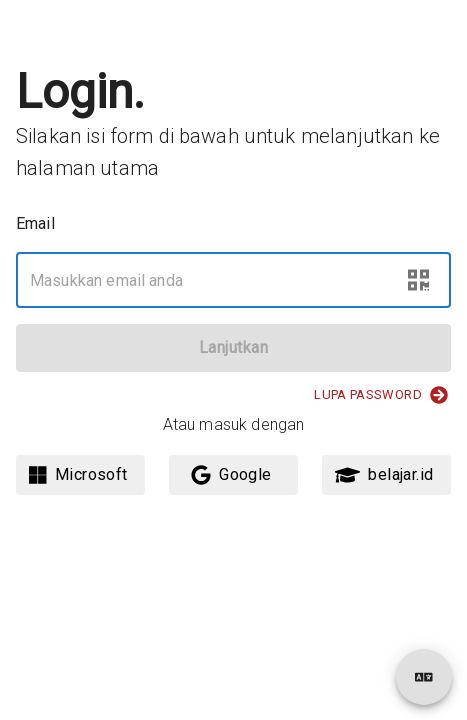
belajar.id (384, 475)
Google (231, 475)
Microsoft (78, 475)
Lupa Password (381, 395)
